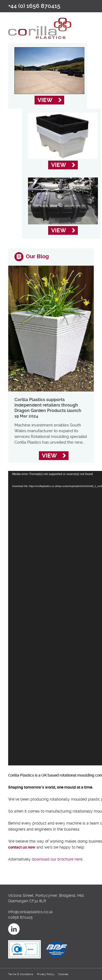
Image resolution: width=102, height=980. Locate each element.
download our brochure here (57, 859)
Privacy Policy (46, 974)
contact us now (22, 847)
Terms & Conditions (21, 974)
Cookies (63, 974)
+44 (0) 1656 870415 (34, 6)
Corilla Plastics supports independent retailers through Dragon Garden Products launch (48, 405)
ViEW (45, 100)
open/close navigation (90, 24)
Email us (88, 6)
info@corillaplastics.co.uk (30, 912)
